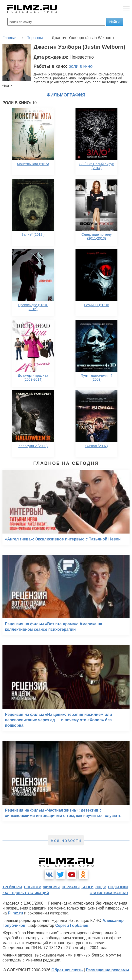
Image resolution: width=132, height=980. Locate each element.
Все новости (66, 840)
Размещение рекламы (107, 970)
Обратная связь (67, 970)
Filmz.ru (15, 913)
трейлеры (12, 887)
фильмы (51, 887)
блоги (87, 887)
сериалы (71, 887)
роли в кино (81, 66)
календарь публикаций (26, 893)
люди (101, 887)
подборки (118, 887)
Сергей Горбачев (72, 925)
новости (33, 887)
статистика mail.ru (109, 893)
